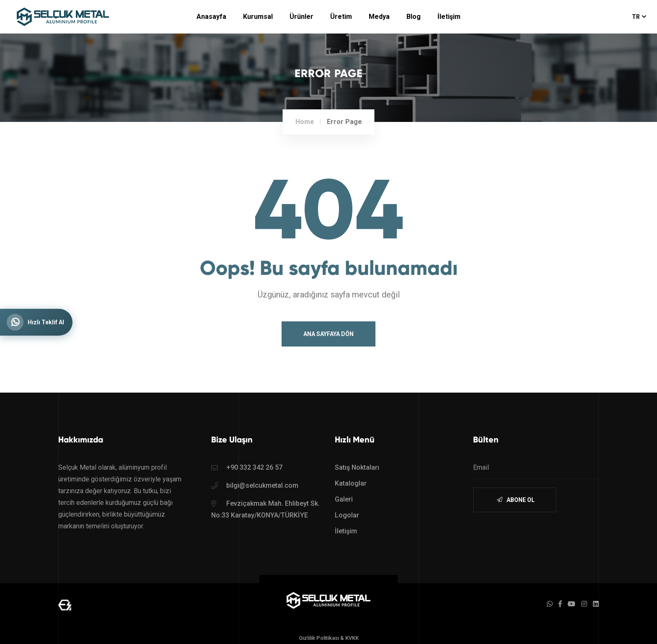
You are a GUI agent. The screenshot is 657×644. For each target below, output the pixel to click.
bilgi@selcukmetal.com (262, 485)
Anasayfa (211, 17)
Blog (414, 17)
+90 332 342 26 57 (254, 467)
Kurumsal (258, 17)
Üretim (341, 17)
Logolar (347, 515)
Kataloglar (351, 483)
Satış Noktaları (357, 467)
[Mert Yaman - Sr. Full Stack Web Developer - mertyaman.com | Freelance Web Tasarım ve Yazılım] (65, 604)
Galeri (344, 499)
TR (639, 17)
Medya (379, 17)
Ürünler (301, 17)
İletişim (449, 17)
